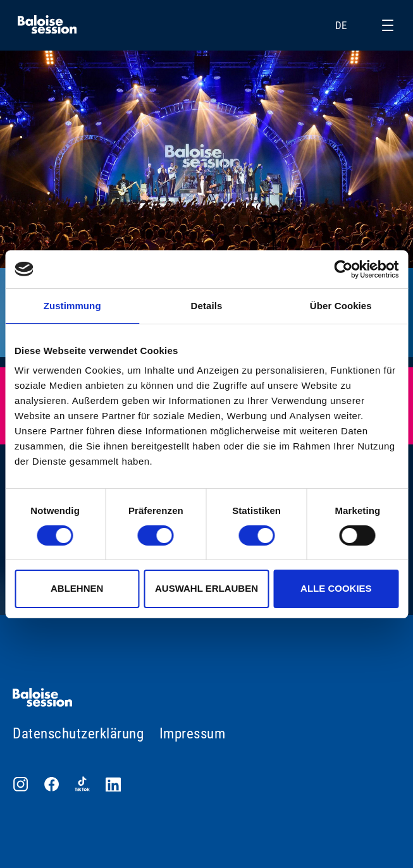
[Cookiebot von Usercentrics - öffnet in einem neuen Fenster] (343, 269)
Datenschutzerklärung (78, 734)
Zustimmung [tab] (72, 306)
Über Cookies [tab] (341, 306)
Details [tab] (207, 306)
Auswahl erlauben (207, 588)
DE (349, 25)
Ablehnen (77, 588)
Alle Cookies (336, 588)
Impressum (193, 734)
